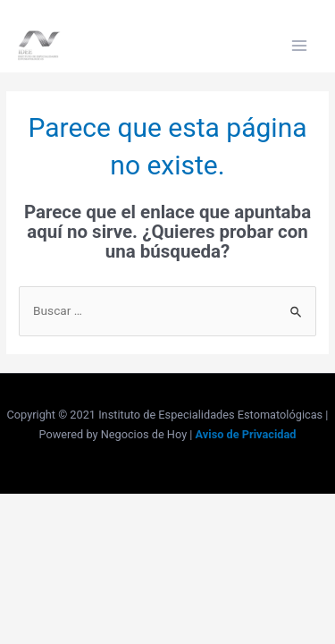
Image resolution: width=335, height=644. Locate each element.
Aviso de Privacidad (246, 434)
